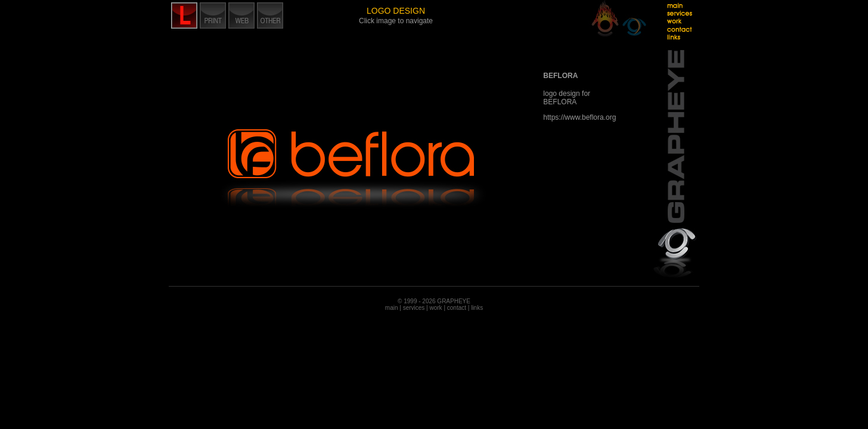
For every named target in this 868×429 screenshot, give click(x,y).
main (392, 308)
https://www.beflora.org (579, 117)
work (435, 308)
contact (457, 308)
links (477, 308)
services (414, 308)
